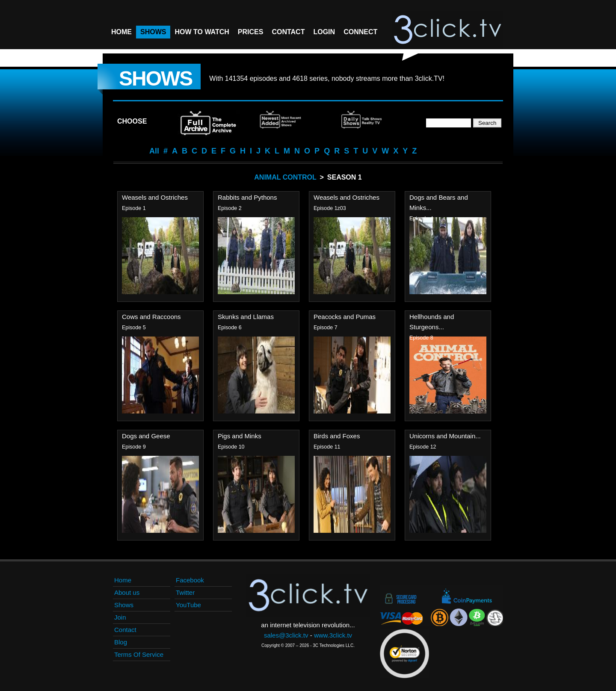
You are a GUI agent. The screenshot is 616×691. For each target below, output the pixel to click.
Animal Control (285, 177)
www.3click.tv (333, 635)
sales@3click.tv (286, 635)
